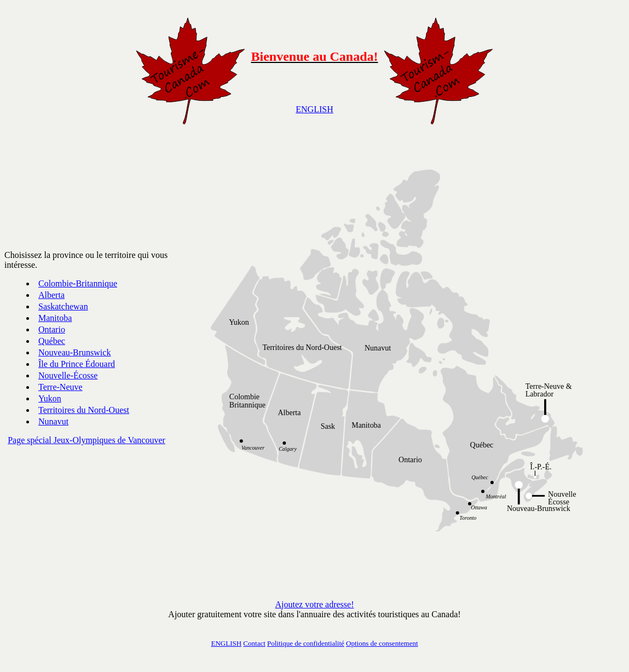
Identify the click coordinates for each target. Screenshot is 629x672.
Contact (254, 643)
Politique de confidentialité (306, 643)
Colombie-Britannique (78, 283)
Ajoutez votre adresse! (315, 604)
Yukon (50, 398)
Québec (52, 341)
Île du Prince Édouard (77, 364)
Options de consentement (382, 643)
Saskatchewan (63, 306)
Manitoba (55, 318)
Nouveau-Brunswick (74, 352)
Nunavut (53, 421)
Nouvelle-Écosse (68, 375)
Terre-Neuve (60, 387)
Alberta (51, 295)
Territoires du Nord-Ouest (84, 410)
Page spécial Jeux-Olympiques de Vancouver (86, 440)
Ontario (52, 329)
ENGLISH (314, 109)
